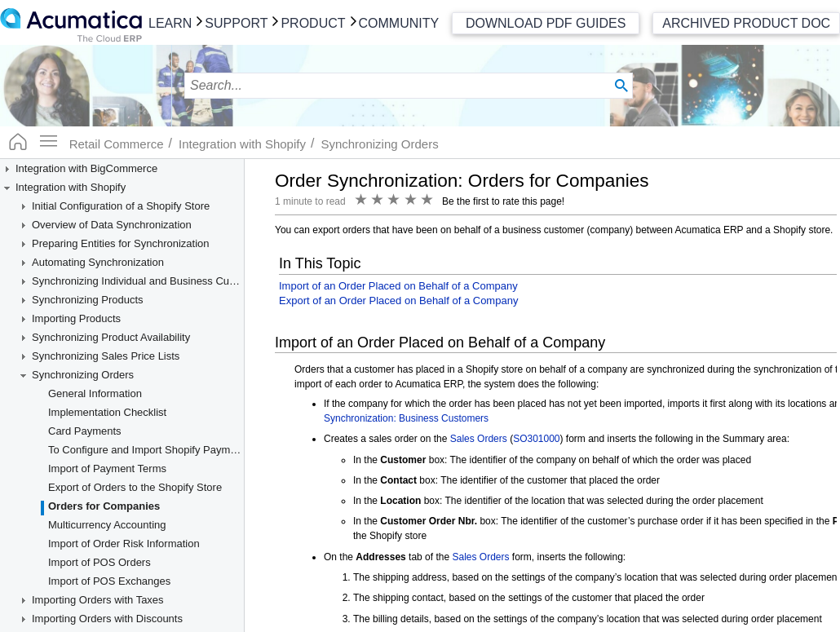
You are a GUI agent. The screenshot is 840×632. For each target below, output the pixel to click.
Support (236, 23)
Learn (170, 23)
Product (313, 23)
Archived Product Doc (746, 23)
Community (399, 23)
